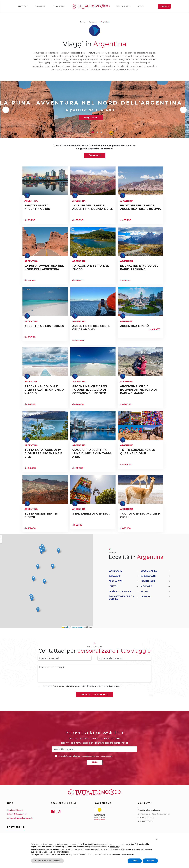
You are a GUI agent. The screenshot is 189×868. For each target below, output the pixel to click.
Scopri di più (95, 118)
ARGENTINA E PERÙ (134, 326)
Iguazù (113, 586)
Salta (144, 592)
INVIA (94, 762)
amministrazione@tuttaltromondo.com (154, 814)
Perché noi (23, 6)
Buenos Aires (149, 571)
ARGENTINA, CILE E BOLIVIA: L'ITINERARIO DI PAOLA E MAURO (138, 390)
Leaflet (66, 627)
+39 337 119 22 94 (146, 821)
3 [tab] (97, 132)
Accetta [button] (150, 861)
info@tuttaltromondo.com (149, 810)
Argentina (31, 201)
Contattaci (94, 155)
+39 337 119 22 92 (146, 818)
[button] (41, 548)
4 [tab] (101, 132)
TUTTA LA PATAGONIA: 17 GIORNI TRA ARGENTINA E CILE (43, 453)
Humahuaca (148, 581)
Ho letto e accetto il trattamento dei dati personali (82, 686)
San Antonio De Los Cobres (121, 598)
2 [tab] (93, 132)
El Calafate (148, 576)
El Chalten (116, 581)
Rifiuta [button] (135, 861)
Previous (6, 110)
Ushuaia (146, 597)
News (139, 6)
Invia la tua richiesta (94, 695)
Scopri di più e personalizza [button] (47, 861)
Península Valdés (120, 592)
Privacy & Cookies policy (17, 814)
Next (183, 110)
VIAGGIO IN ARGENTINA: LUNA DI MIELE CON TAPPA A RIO (92, 453)
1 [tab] (89, 132)
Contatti (165, 6)
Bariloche (115, 571)
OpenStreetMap (78, 627)
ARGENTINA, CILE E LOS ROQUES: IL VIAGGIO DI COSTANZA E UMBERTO (90, 390)
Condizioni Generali (15, 810)
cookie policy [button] (115, 847)
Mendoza (146, 586)
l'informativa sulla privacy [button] (64, 686)
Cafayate (115, 576)
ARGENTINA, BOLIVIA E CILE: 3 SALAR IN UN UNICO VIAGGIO (44, 390)
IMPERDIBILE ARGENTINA (91, 514)
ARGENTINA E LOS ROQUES (44, 326)
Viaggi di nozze (122, 6)
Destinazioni (58, 6)
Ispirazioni (40, 6)
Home (73, 6)
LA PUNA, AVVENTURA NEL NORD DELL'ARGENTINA (94, 103)
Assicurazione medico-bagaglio (20, 818)
